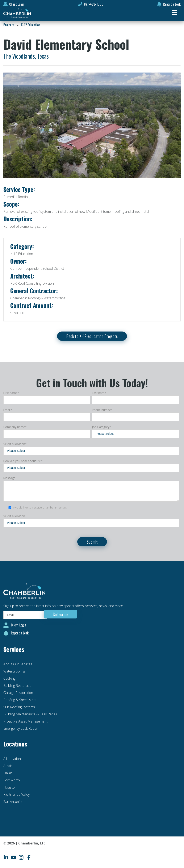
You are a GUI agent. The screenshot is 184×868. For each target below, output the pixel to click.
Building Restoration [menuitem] (18, 686)
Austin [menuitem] (8, 766)
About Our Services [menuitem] (18, 664)
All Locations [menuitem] (13, 759)
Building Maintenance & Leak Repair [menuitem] (30, 714)
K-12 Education (31, 25)
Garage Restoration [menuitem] (18, 693)
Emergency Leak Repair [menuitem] (21, 728)
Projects (9, 25)
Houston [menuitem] (10, 787)
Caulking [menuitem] (9, 678)
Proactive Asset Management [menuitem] (25, 721)
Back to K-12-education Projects (92, 336)
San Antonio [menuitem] (12, 802)
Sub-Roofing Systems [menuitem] (19, 707)
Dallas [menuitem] (8, 773)
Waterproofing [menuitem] (14, 671)
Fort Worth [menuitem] (12, 780)
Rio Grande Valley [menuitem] (16, 794)
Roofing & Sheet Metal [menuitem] (20, 700)
